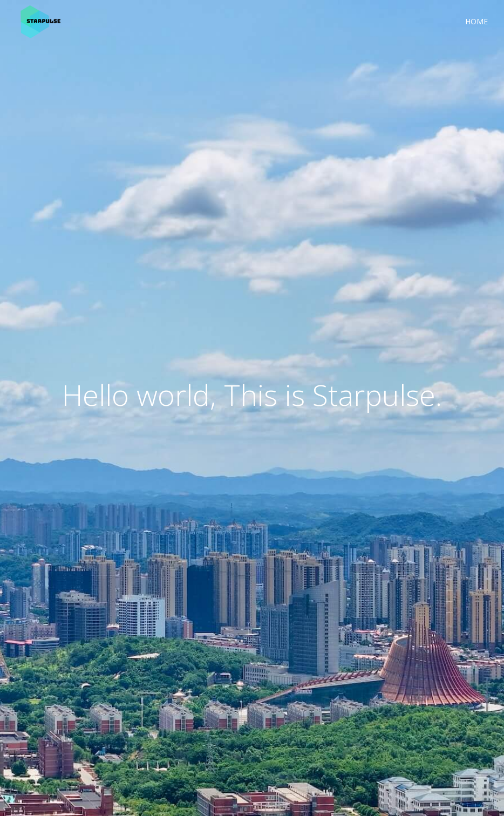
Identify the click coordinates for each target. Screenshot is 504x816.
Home (476, 21)
